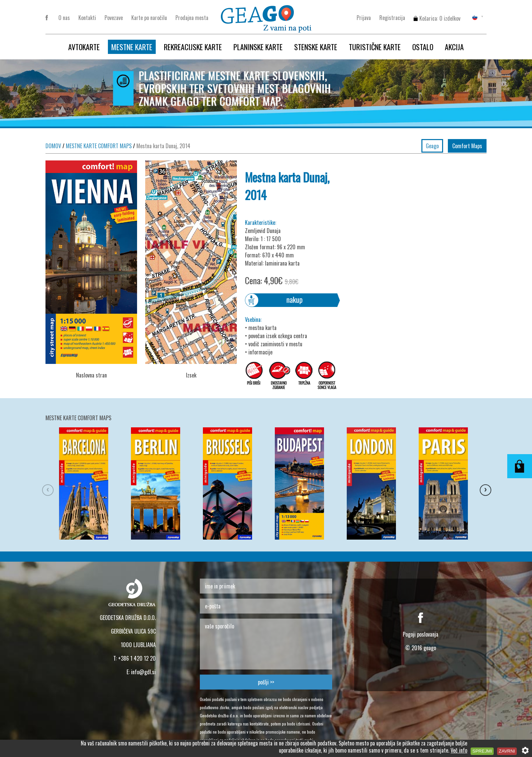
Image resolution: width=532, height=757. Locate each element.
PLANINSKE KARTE (258, 47)
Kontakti (87, 18)
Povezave (114, 18)
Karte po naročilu (149, 18)
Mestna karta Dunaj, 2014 (162, 146)
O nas (64, 18)
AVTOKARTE (84, 47)
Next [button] (483, 484)
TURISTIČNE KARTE (375, 47)
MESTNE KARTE (132, 47)
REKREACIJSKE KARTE (193, 47)
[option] (95, 484)
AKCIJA (454, 47)
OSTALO (423, 47)
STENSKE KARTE (316, 47)
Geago (432, 146)
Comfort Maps (467, 146)
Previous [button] (45, 484)
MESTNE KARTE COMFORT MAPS (97, 146)
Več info (459, 750)
